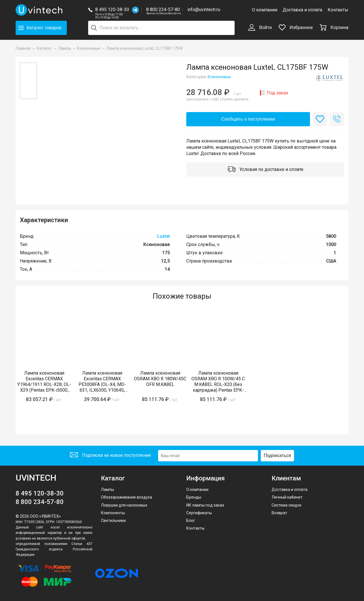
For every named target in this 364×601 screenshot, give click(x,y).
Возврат (279, 513)
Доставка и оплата (302, 10)
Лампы (107, 490)
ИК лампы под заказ (205, 505)
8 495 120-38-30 (112, 10)
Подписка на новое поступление (110, 456)
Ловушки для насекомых (124, 505)
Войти (260, 28)
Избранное (296, 27)
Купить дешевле (235, 99)
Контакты (338, 10)
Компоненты (113, 513)
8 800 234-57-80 (164, 10)
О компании (265, 10)
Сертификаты (199, 513)
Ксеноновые (219, 77)
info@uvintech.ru (204, 10)
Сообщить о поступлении (248, 119)
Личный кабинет (287, 497)
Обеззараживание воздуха (127, 497)
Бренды (194, 497)
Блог (191, 521)
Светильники (113, 521)
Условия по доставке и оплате (265, 170)
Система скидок (287, 505)
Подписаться (278, 456)
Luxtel (164, 236)
